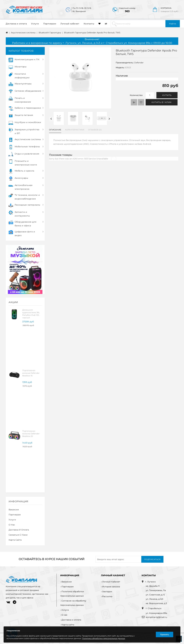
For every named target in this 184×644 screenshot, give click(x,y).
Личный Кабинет (111, 582)
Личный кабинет (70, 24)
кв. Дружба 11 (153, 586)
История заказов (111, 587)
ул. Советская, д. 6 (155, 595)
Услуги (35, 24)
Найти (173, 24)
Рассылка (107, 596)
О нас (12, 525)
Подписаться (152, 559)
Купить (167, 95)
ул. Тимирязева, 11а (156, 590)
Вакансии (14, 510)
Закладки (107, 591)
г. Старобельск (153, 608)
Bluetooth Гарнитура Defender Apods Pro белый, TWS (92, 33)
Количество (136, 95)
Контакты (89, 24)
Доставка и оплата (16, 24)
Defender (139, 63)
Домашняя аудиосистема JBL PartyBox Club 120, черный (31, 314)
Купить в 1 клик (162, 102)
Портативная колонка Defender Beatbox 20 (31, 434)
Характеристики (75, 130)
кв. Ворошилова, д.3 (156, 603)
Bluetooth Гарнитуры (50, 33)
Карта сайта (15, 540)
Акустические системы (23, 33)
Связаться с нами (18, 535)
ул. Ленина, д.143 (154, 599)
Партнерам (50, 24)
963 (127, 11)
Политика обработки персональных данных (103, 638)
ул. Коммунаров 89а (156, 613)
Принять (165, 634)
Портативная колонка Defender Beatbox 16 (31, 373)
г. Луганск (150, 582)
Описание (55, 130)
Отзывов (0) (95, 130)
